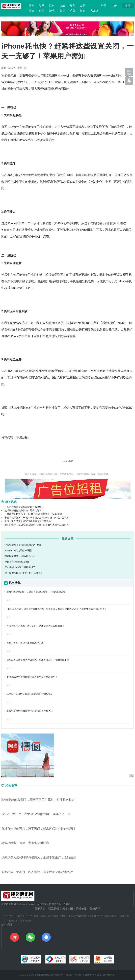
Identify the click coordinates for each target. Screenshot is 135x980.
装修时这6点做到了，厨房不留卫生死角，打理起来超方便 (36, 592)
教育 (72, 6)
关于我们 (40, 909)
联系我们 (54, 909)
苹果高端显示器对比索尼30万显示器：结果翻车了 (32, 677)
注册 (114, 6)
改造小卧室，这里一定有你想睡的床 (25, 643)
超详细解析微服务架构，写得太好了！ (24, 511)
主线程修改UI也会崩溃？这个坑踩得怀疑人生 (30, 711)
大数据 (94, 11)
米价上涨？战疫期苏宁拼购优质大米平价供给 (28, 521)
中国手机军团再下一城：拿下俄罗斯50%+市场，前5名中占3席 (36, 518)
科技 (31, 11)
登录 (104, 6)
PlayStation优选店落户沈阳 (18, 551)
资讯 (42, 6)
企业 (42, 11)
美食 (62, 11)
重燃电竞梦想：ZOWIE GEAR (20, 556)
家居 (83, 6)
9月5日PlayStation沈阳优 (17, 562)
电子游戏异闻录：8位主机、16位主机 (24, 573)
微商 (83, 11)
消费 (72, 11)
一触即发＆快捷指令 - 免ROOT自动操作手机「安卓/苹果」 (34, 514)
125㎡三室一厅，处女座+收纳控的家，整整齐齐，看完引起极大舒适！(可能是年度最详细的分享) (56, 609)
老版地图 (68, 909)
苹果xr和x (23, 438)
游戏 (52, 11)
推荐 (8, 685)
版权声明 (95, 909)
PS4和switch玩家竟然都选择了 (20, 567)
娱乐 (62, 6)
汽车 (52, 6)
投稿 (128, 6)
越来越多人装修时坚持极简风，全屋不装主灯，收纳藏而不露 (38, 660)
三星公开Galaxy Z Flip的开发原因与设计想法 (29, 694)
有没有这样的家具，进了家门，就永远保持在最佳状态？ (35, 626)
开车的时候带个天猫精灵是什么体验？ (24, 507)
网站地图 (81, 909)
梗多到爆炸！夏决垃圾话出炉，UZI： (24, 545)
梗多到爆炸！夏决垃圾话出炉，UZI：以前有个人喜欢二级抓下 (37, 525)
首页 (31, 6)
